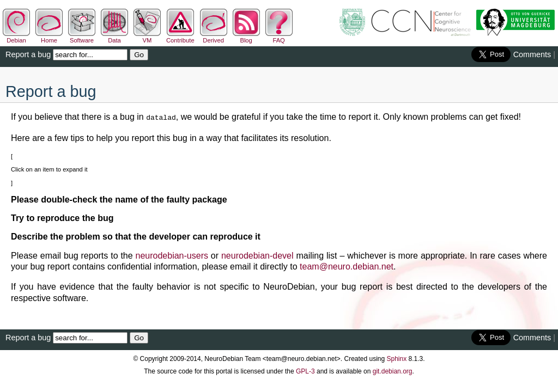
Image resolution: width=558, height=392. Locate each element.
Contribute (180, 37)
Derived (214, 37)
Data (114, 37)
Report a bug (28, 54)
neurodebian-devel (257, 255)
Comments (532, 54)
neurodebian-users (172, 255)
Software (82, 37)
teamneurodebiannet (347, 265)
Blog (246, 37)
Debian (16, 37)
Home (49, 37)
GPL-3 (305, 370)
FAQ (279, 37)
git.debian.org (393, 370)
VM (147, 37)
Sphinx (397, 358)
